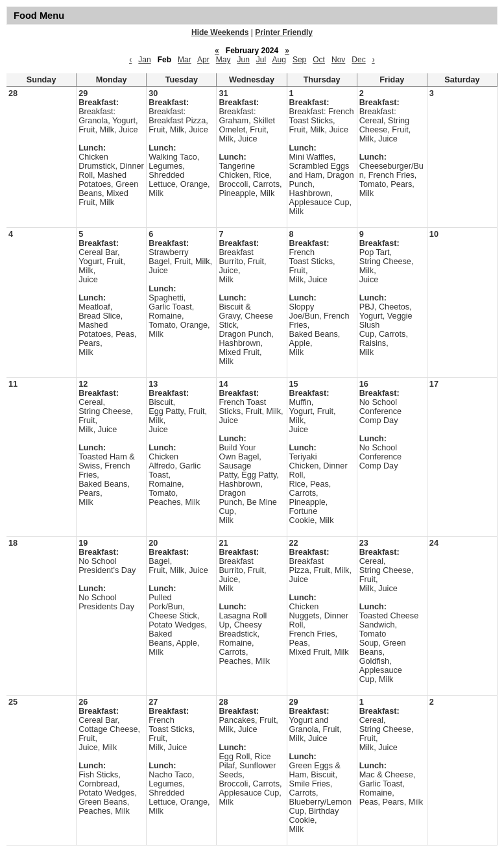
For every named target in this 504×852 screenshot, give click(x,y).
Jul (261, 60)
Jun (243, 60)
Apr (203, 60)
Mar (185, 60)
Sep (299, 60)
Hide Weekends (220, 32)
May (223, 60)
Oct (319, 60)
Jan (144, 60)
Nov (338, 60)
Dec (358, 60)
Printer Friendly (284, 32)
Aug (279, 60)
